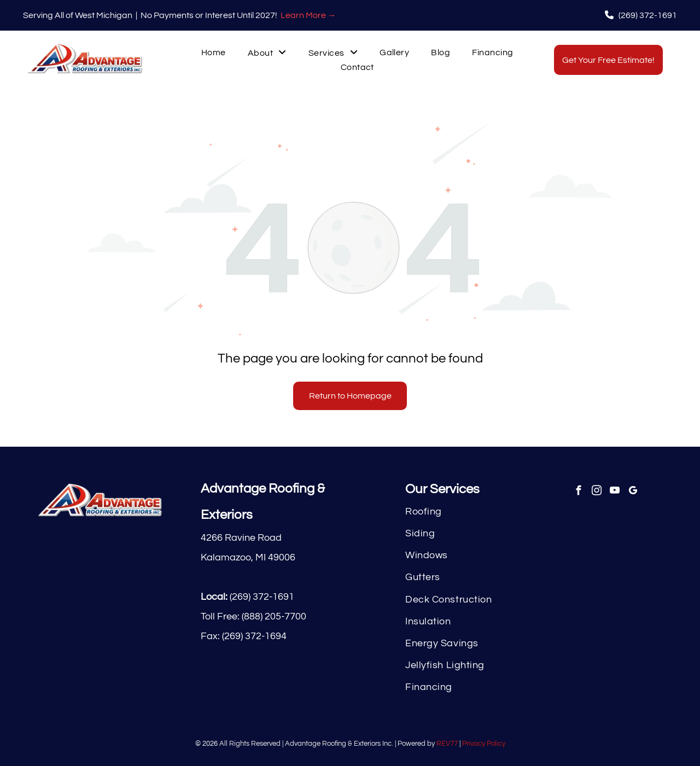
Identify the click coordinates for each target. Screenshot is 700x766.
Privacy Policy (484, 744)
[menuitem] (214, 53)
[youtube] (614, 492)
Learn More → (308, 15)
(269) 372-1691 (262, 597)
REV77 (447, 744)
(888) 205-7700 (274, 616)
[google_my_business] (632, 492)
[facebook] (578, 492)
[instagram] (596, 492)
